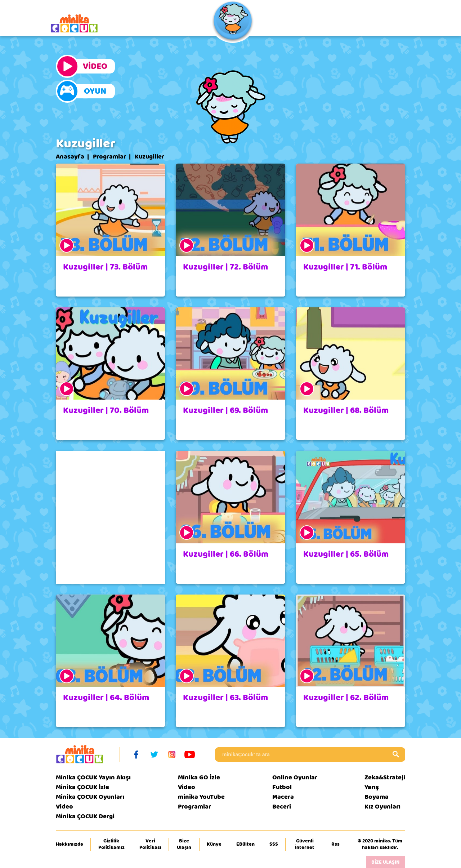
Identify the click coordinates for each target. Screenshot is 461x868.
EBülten (245, 844)
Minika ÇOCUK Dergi (85, 816)
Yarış (372, 787)
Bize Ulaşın (184, 844)
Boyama (377, 797)
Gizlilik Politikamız (111, 844)
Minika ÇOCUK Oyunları (90, 797)
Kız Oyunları (382, 807)
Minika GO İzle (199, 777)
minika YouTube (201, 797)
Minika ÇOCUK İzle (82, 787)
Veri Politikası (150, 844)
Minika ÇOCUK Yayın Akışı (93, 777)
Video (64, 807)
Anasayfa (70, 157)
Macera (283, 797)
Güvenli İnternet (305, 844)
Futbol (282, 787)
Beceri (282, 807)
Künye (214, 844)
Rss (335, 844)
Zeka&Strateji (385, 777)
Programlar (109, 157)
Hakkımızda (70, 844)
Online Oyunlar (295, 777)
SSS (274, 844)
